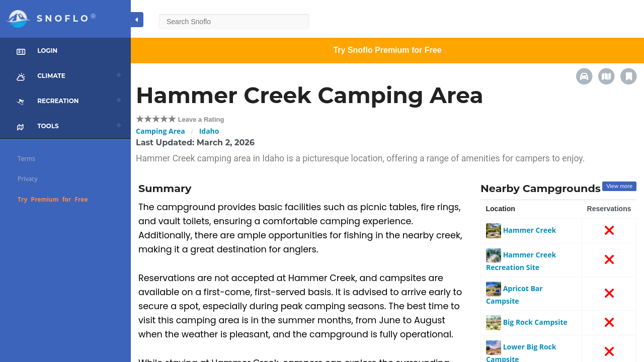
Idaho (209, 131)
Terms (26, 159)
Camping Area (160, 131)
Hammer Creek (521, 230)
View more (619, 186)
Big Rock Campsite (527, 322)
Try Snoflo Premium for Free (387, 50)
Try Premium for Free (53, 199)
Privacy (28, 179)
